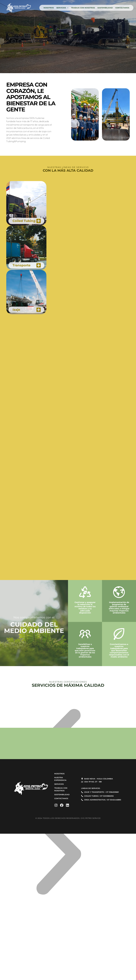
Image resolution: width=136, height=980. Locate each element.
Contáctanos (122, 8)
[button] (59, 856)
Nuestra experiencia (60, 779)
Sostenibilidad (105, 8)
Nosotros (49, 8)
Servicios (62, 8)
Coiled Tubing (24, 221)
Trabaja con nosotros (83, 8)
